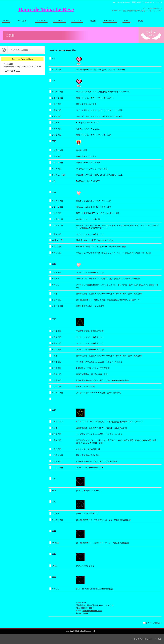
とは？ (22, 21)
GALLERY (77, 21)
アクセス (22, 50)
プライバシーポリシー (143, 639)
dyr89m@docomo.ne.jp (92, 611)
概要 (160, 639)
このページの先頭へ (154, 623)
